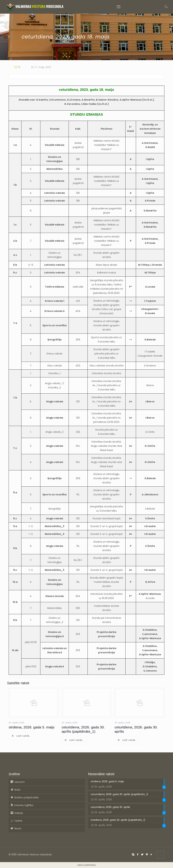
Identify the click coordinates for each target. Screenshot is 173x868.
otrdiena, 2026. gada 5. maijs (32, 727)
